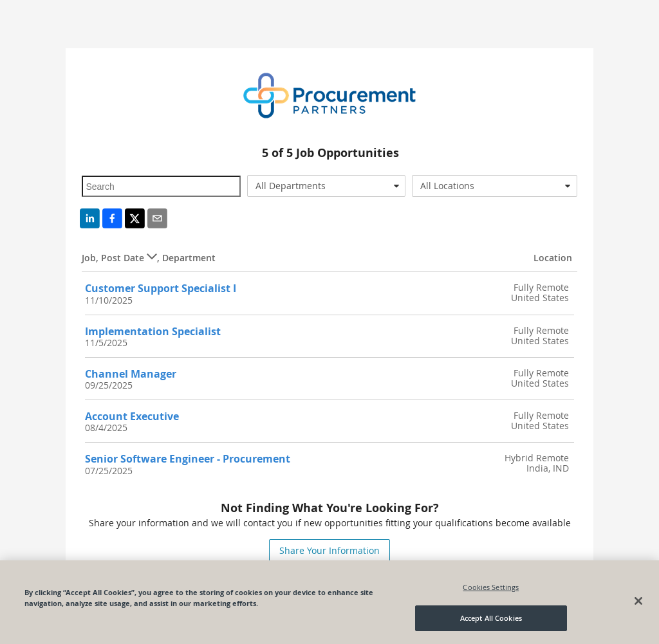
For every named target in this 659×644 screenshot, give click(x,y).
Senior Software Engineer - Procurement (188, 459)
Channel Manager (131, 374)
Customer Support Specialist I (161, 288)
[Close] (638, 602)
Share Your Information (329, 550)
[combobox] (326, 186)
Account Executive (132, 416)
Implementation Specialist (153, 331)
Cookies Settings (491, 587)
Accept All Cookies (491, 619)
